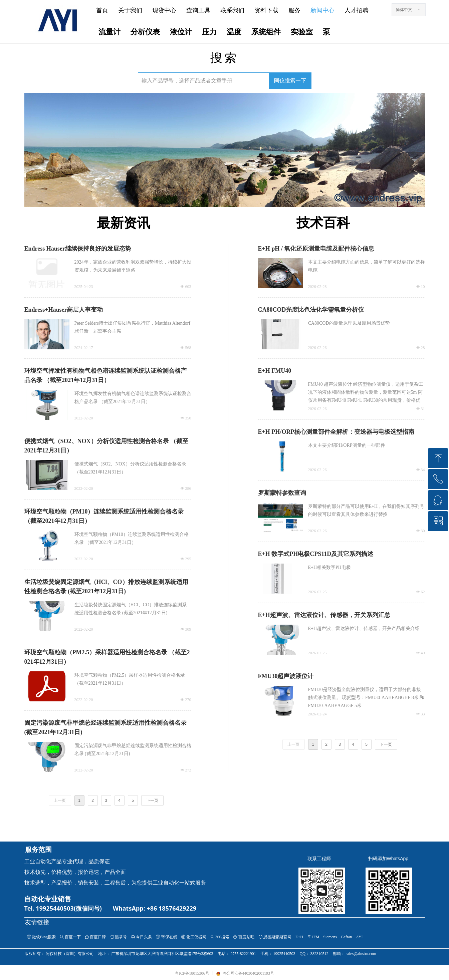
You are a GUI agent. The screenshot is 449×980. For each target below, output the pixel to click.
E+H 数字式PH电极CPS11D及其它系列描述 (316, 554)
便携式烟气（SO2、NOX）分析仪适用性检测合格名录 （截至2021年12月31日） (106, 446)
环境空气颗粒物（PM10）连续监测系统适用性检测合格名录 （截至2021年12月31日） (104, 516)
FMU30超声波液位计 (286, 676)
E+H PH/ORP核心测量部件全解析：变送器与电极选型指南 (336, 432)
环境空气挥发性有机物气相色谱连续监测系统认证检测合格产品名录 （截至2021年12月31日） (105, 375)
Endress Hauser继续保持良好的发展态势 (78, 249)
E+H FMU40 (275, 371)
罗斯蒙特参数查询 (282, 493)
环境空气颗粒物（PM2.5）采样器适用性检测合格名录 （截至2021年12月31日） (107, 657)
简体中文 (404, 10)
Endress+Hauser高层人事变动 (64, 310)
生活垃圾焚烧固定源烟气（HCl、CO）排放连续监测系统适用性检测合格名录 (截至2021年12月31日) (106, 587)
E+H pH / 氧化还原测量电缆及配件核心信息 (316, 249)
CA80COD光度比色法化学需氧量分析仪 (311, 310)
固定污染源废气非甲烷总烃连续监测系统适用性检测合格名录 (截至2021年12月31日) (105, 727)
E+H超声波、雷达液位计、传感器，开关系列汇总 (324, 615)
